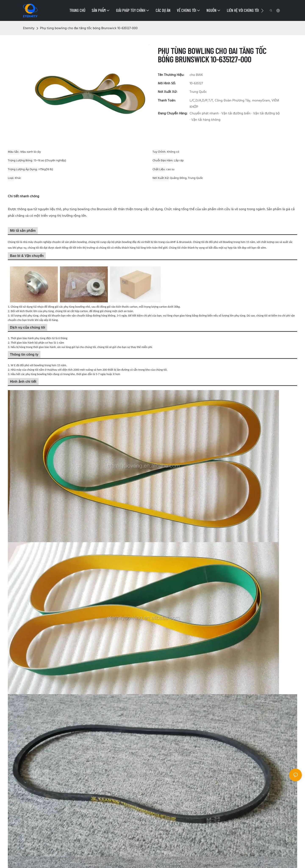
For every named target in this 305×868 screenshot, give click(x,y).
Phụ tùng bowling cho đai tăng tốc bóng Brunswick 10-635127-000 (89, 28)
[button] (262, 11)
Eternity (29, 28)
